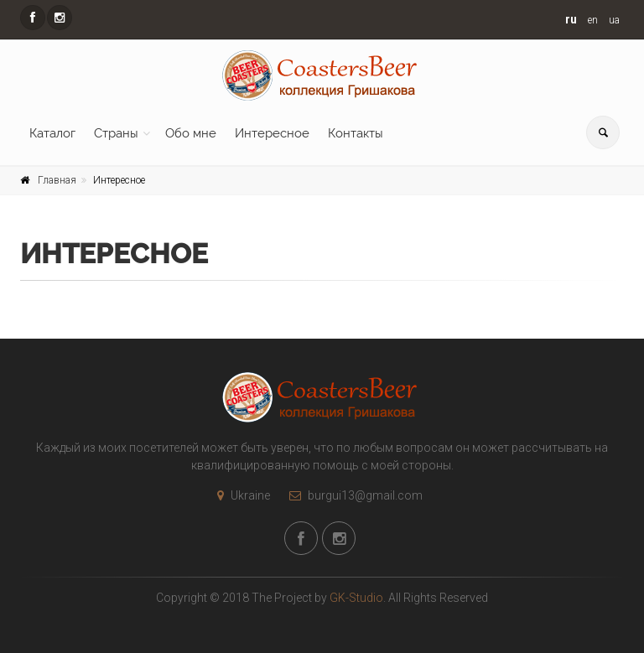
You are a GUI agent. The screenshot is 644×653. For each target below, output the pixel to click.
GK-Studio (356, 598)
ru (571, 19)
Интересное (272, 133)
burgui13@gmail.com (352, 495)
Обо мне (191, 133)
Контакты (356, 133)
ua (614, 20)
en (593, 20)
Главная (57, 180)
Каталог (52, 133)
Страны (116, 133)
